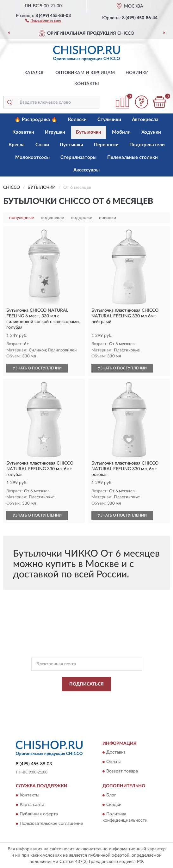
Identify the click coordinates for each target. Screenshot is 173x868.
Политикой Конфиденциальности (118, 698)
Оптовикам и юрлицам (85, 73)
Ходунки (151, 132)
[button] (43, 20)
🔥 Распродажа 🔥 (36, 120)
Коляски (77, 120)
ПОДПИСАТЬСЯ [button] (86, 684)
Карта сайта (32, 805)
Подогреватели (147, 145)
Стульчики (109, 120)
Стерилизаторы (78, 157)
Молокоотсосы (32, 157)
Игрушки (55, 132)
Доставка (116, 753)
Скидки (114, 805)
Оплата (114, 762)
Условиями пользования (80, 704)
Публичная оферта (39, 814)
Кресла (17, 145)
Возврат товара (122, 772)
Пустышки (71, 145)
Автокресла (145, 120)
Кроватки (23, 132)
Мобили (121, 132)
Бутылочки (89, 132)
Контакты (87, 84)
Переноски (106, 145)
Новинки (137, 73)
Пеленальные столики (133, 157)
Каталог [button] (34, 73)
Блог (111, 795)
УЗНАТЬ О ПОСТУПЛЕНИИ (37, 368)
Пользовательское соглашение (51, 824)
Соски (42, 145)
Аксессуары (86, 170)
